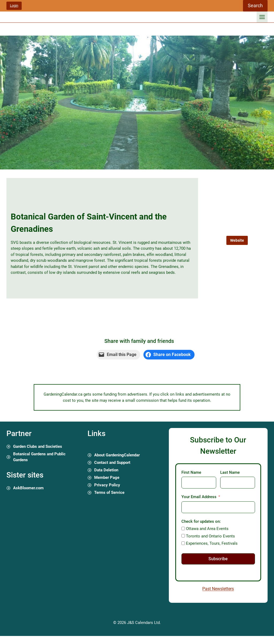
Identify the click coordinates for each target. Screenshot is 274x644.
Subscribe (218, 559)
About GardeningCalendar (117, 455)
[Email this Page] (118, 355)
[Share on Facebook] (169, 355)
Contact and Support (112, 463)
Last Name (230, 472)
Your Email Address (199, 497)
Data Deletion (106, 470)
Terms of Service (109, 493)
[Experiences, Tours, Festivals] (183, 543)
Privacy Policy (107, 485)
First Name (191, 472)
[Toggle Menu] (262, 17)
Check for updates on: (201, 521)
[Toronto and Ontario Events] (183, 536)
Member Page (107, 478)
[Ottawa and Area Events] (183, 529)
